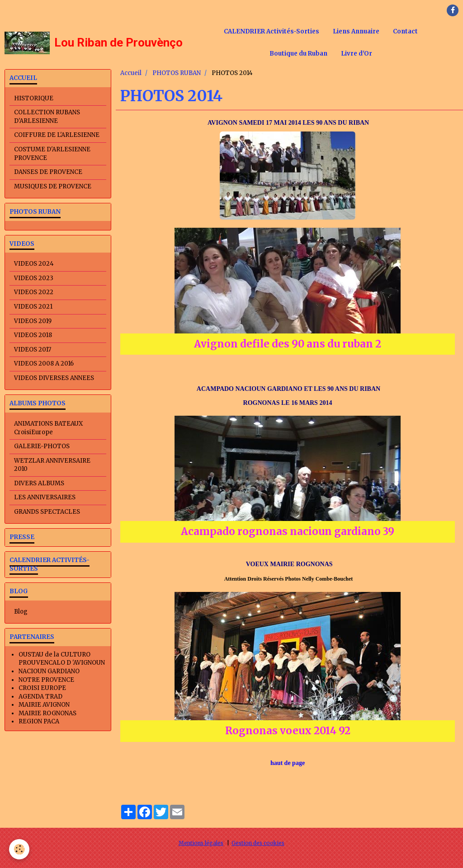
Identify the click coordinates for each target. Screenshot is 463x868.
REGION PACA (39, 721)
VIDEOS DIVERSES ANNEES (54, 378)
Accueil (131, 73)
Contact (405, 31)
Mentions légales (201, 843)
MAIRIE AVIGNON (44, 705)
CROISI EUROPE (42, 688)
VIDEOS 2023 (34, 278)
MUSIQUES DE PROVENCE (53, 186)
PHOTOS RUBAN (177, 73)
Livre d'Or (357, 54)
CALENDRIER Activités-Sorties (272, 31)
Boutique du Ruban (298, 54)
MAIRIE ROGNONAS (47, 713)
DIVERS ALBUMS (39, 483)
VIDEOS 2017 (33, 350)
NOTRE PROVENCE (46, 680)
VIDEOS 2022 (34, 292)
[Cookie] (19, 849)
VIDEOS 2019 (33, 321)
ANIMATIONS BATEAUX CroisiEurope (48, 428)
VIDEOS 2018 (33, 335)
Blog (21, 612)
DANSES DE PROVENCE (48, 172)
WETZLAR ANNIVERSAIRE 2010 (52, 465)
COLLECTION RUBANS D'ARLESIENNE (47, 117)
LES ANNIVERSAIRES (45, 497)
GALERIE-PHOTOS (42, 446)
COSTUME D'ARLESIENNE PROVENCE (52, 154)
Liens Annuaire (356, 31)
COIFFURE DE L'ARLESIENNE (57, 135)
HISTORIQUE (34, 98)
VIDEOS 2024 (34, 264)
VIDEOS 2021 (33, 307)
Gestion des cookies (258, 843)
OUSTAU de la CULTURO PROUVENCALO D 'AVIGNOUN (62, 659)
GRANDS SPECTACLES (47, 512)
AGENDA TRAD (40, 697)
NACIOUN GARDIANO (49, 671)
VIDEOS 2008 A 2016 (44, 364)
